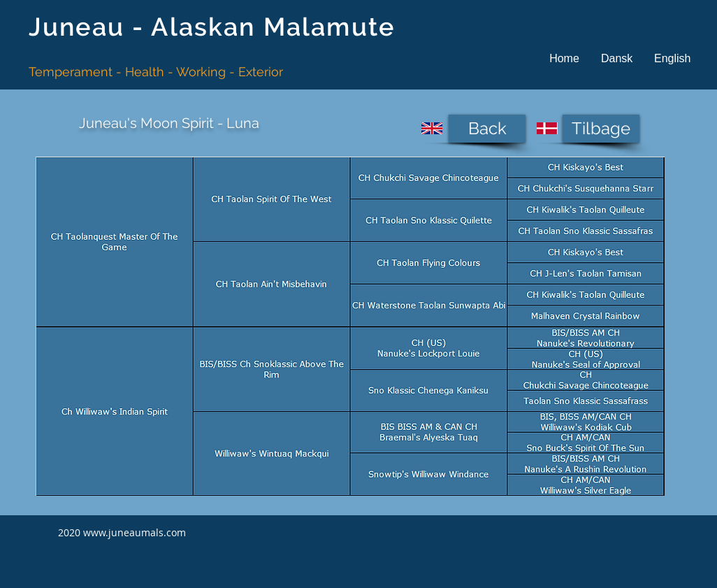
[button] (617, 58)
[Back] (487, 129)
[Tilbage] (601, 129)
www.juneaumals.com (135, 532)
